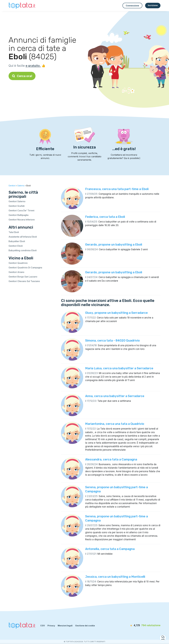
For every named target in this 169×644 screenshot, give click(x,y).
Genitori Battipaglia (19, 215)
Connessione (132, 6)
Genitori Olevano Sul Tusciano (24, 281)
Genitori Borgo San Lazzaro (23, 277)
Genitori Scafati (17, 206)
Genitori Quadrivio (18, 263)
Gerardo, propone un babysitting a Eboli (114, 245)
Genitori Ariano (16, 272)
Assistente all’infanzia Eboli (23, 237)
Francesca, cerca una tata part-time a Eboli (117, 189)
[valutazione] (145, 625)
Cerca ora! (22, 76)
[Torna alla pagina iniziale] (22, 5)
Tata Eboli (14, 232)
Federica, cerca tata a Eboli (105, 217)
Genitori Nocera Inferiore (22, 220)
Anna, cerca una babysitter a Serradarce (115, 396)
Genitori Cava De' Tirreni (21, 210)
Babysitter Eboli (17, 241)
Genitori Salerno (17, 201)
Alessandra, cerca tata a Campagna (111, 459)
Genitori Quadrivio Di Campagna (25, 268)
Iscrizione (153, 5)
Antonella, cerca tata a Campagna (110, 549)
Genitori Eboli (16, 246)
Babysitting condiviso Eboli (23, 250)
